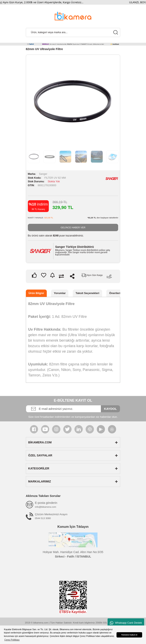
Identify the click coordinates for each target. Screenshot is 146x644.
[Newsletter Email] (63, 409)
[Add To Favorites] (44, 275)
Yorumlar (60, 293)
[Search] (73, 32)
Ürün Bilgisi (36, 293)
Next (112, 102)
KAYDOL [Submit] (110, 409)
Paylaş (72, 276)
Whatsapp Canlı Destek (126, 623)
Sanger (43, 174)
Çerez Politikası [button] (12, 640)
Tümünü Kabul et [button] (129, 635)
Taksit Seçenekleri (88, 293)
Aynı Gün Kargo (95, 275)
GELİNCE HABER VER (73, 227)
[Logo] (73, 16)
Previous (34, 102)
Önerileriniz (117, 293)
